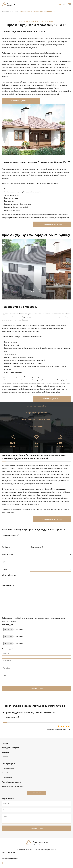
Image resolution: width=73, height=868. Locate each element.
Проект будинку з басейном (12, 782)
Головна (5, 743)
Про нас (5, 757)
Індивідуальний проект (11, 748)
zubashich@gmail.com (10, 858)
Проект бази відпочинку (10, 773)
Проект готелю (7, 777)
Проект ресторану (8, 764)
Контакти (5, 752)
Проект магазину (8, 768)
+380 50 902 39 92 (8, 853)
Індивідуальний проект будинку (13, 787)
